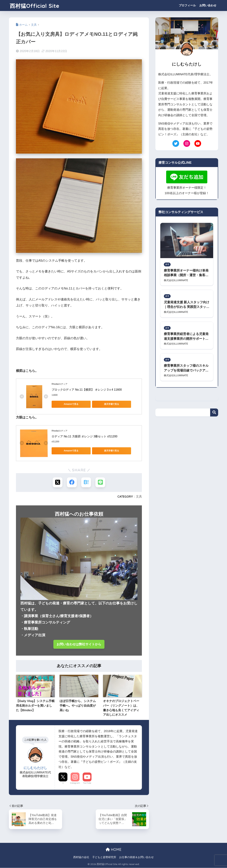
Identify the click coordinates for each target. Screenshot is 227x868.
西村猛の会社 (81, 857)
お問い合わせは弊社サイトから (79, 644)
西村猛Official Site (38, 5)
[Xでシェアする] (58, 482)
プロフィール (187, 5)
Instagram (75, 783)
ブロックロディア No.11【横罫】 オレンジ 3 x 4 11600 (87, 390)
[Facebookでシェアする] (72, 482)
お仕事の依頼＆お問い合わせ (136, 857)
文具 (139, 496)
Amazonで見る (68, 404)
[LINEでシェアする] (100, 482)
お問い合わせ (208, 5)
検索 (214, 413)
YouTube (87, 783)
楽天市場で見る (101, 404)
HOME (114, 850)
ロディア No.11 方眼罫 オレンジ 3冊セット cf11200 (85, 436)
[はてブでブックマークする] (86, 482)
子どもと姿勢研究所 (104, 857)
